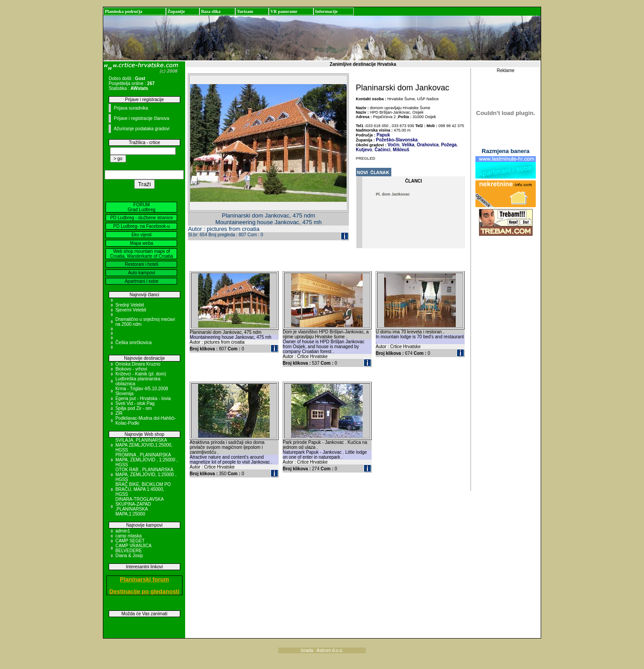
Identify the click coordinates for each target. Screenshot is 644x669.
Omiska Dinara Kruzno (138, 364)
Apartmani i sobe (142, 281)
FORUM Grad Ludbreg (142, 207)
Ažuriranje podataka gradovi (142, 129)
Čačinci (382, 150)
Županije (176, 11)
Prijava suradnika (131, 108)
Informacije (326, 11)
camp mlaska (129, 536)
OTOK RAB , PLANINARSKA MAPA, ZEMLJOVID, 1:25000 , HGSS (146, 475)
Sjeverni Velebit (131, 310)
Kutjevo (364, 150)
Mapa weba (142, 243)
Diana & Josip (129, 556)
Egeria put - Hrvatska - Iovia (143, 398)
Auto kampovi (142, 273)
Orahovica (427, 145)
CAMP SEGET (130, 541)
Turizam (245, 11)
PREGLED (366, 158)
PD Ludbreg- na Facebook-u (141, 226)
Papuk (383, 135)
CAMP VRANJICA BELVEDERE (133, 548)
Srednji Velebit (130, 305)
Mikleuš (400, 150)
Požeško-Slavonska (397, 140)
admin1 (123, 531)
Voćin (394, 145)
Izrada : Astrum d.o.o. (322, 650)
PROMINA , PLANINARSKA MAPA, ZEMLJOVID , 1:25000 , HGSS (146, 460)
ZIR (119, 413)
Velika (408, 145)
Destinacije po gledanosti (145, 591)
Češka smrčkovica (133, 343)
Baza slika (211, 11)
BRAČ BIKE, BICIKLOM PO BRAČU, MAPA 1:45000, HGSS (143, 489)
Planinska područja (123, 11)
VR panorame (284, 11)
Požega (448, 145)
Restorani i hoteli (141, 264)
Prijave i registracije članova (141, 118)
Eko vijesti (142, 235)
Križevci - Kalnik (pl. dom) (141, 374)
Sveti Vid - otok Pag (135, 403)
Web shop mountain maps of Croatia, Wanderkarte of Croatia (142, 254)
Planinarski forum (144, 579)
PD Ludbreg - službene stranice (141, 218)
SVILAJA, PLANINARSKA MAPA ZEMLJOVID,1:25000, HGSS (144, 445)
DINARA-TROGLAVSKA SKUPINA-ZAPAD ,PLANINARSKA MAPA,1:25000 (140, 507)
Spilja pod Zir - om (133, 408)
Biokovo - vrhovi (131, 369)
